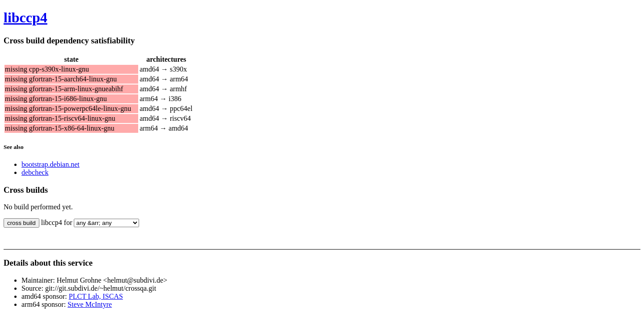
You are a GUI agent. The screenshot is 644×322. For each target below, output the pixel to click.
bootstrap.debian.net (51, 164)
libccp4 (25, 17)
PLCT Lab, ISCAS (96, 296)
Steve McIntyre (90, 304)
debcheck (35, 172)
